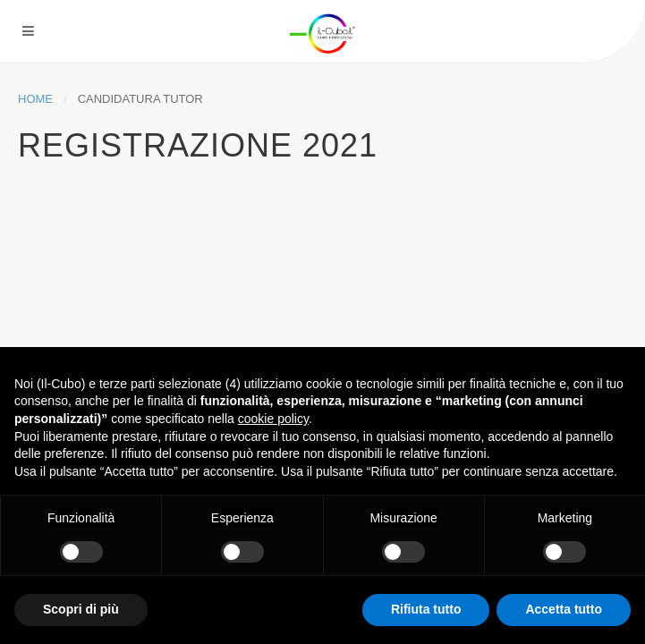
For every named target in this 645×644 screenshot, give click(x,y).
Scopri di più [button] (81, 609)
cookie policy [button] (273, 419)
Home (35, 99)
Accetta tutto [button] (564, 609)
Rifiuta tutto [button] (426, 609)
